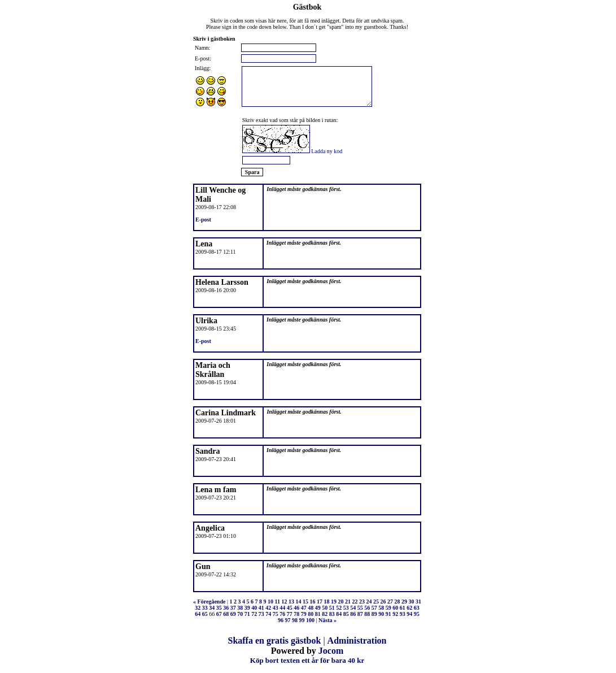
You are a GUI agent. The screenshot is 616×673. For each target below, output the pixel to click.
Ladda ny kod (327, 151)
